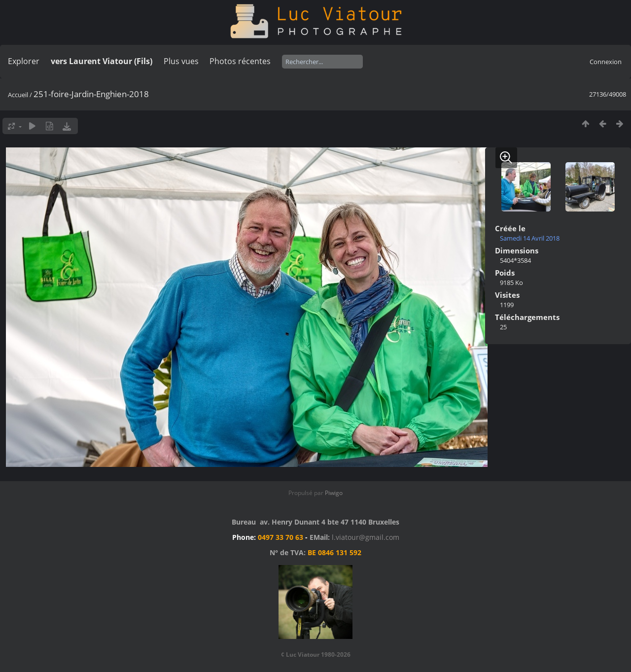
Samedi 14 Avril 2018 (530, 238)
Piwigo (334, 493)
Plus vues (181, 61)
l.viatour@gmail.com (366, 537)
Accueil (18, 95)
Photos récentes (240, 61)
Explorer (24, 61)
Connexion (606, 62)
